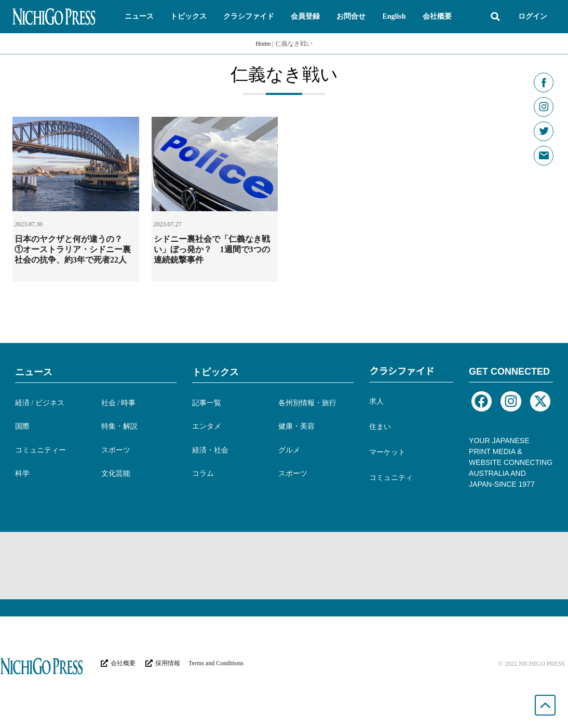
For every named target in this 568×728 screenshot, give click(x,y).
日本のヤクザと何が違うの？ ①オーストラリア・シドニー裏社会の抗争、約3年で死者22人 (73, 249)
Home (263, 44)
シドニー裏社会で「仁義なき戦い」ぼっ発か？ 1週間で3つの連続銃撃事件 (212, 249)
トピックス (215, 372)
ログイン (533, 16)
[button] (139, 17)
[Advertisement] (284, 566)
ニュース (34, 372)
